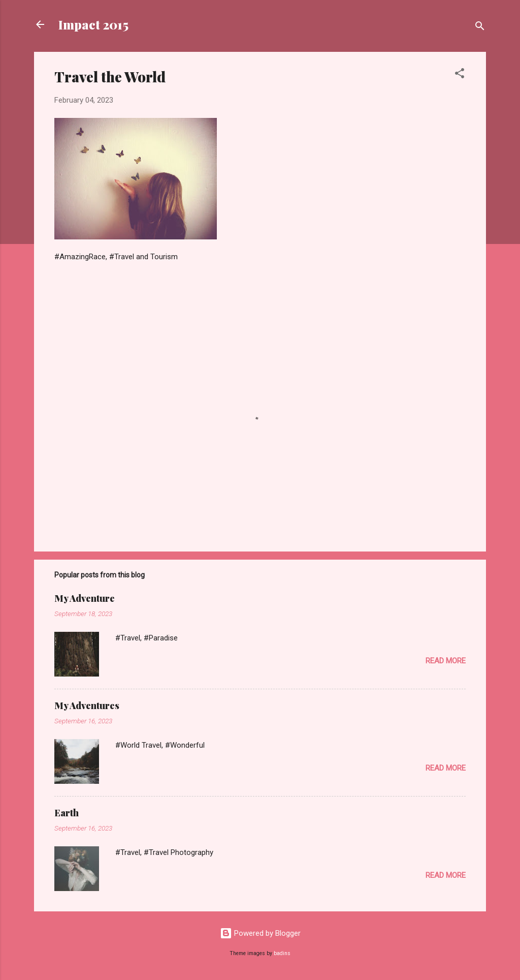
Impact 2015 (93, 24)
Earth (67, 813)
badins (282, 953)
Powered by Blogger (260, 933)
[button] (460, 75)
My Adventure (85, 598)
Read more (446, 661)
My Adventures (87, 706)
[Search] (480, 28)
